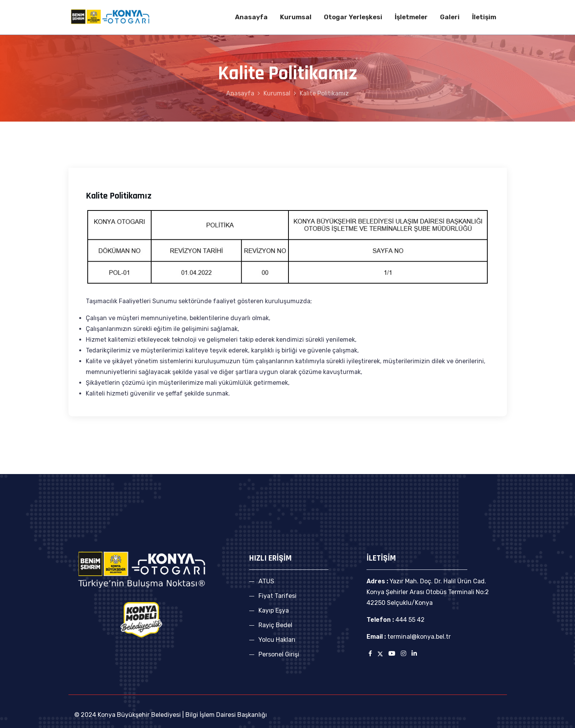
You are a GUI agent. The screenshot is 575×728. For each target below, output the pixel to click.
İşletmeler (411, 17)
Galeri (450, 17)
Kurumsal (296, 17)
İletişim (484, 17)
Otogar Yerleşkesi (353, 17)
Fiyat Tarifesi (277, 596)
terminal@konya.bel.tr (419, 637)
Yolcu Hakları (277, 640)
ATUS (266, 581)
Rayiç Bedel (275, 625)
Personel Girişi (279, 654)
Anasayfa (251, 17)
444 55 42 (409, 620)
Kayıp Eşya (274, 610)
